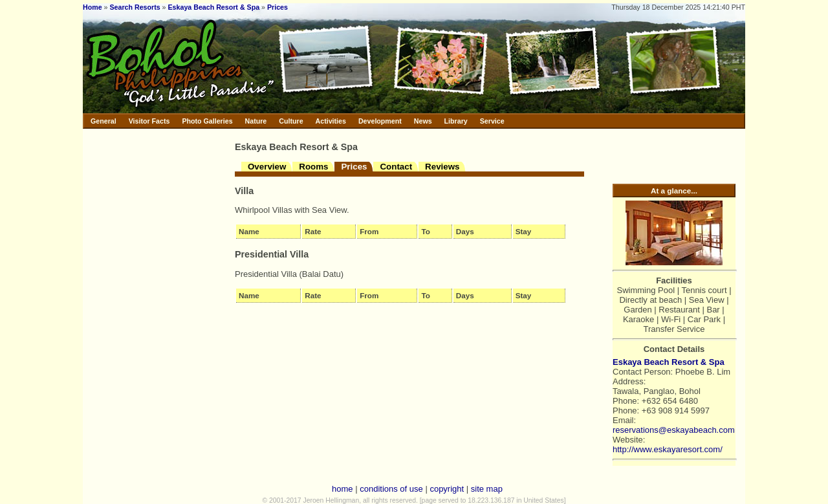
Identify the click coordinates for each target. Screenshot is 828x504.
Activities (331, 121)
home (343, 489)
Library (456, 121)
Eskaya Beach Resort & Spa (214, 7)
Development (380, 121)
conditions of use (391, 489)
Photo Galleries (207, 121)
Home (93, 7)
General (103, 121)
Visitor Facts (149, 121)
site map (487, 489)
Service (492, 121)
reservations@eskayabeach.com (674, 430)
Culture (291, 121)
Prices (278, 7)
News (423, 121)
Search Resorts (135, 7)
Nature (256, 121)
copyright (447, 489)
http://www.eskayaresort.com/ (668, 449)
